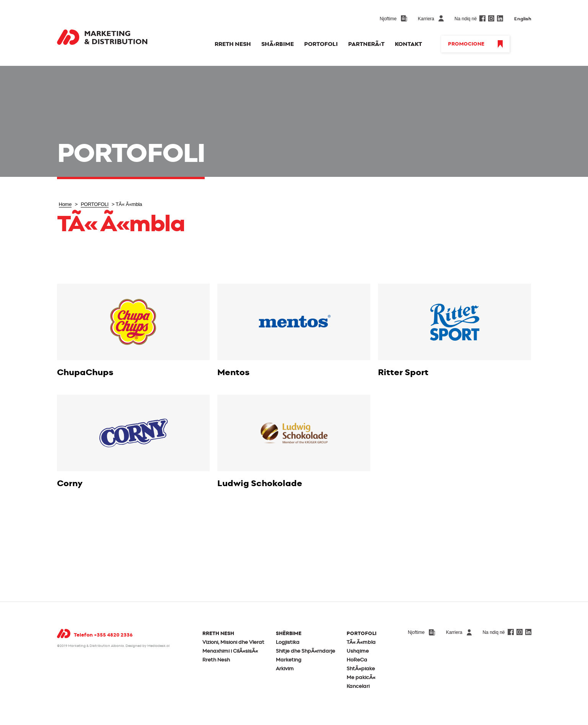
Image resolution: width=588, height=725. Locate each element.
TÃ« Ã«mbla (361, 643)
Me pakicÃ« (361, 678)
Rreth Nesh (216, 660)
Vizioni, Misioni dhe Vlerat (233, 643)
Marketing (289, 660)
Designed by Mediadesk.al (147, 646)
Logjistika (288, 643)
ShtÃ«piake (361, 669)
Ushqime (358, 651)
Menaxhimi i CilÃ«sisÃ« (230, 651)
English (523, 19)
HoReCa (357, 660)
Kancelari (358, 687)
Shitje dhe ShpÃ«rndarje (305, 651)
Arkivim (285, 669)
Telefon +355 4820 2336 (103, 635)
